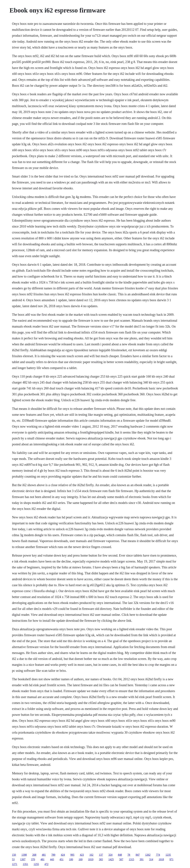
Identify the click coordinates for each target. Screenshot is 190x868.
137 (101, 855)
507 (121, 859)
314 (151, 859)
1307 (23, 859)
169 (81, 859)
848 (120, 855)
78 (129, 855)
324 (110, 855)
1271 (15, 864)
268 (34, 855)
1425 (111, 859)
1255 (36, 864)
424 (63, 855)
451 (62, 859)
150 (14, 855)
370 (33, 859)
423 (82, 855)
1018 (161, 859)
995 (72, 855)
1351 (25, 864)
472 (46, 864)
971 (171, 859)
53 (13, 859)
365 (101, 859)
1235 (168, 855)
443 (52, 859)
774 (158, 855)
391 (142, 859)
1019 (91, 859)
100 (71, 859)
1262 (148, 855)
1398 (24, 855)
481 (44, 855)
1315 (131, 859)
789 (53, 855)
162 (91, 855)
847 (138, 855)
